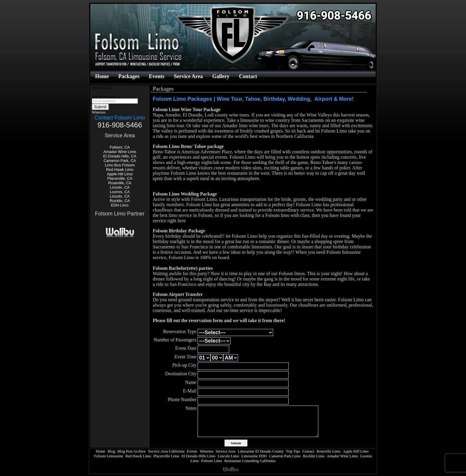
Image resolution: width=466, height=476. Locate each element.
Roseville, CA (120, 183)
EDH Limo (120, 205)
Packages (129, 76)
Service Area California (166, 451)
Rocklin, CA (120, 201)
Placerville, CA (120, 178)
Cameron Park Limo (285, 456)
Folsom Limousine (108, 456)
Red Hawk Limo (120, 170)
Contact (248, 76)
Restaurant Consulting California (250, 461)
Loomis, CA (120, 192)
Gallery (221, 76)
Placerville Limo (166, 456)
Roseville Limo (329, 451)
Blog (111, 451)
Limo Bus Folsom (120, 165)
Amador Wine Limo (120, 152)
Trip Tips (293, 451)
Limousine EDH (254, 456)
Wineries (99, 112)
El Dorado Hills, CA (120, 156)
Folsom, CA (120, 147)
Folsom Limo (212, 461)
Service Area (188, 76)
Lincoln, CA (120, 187)
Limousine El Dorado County (261, 451)
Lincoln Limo (229, 456)
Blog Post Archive (132, 451)
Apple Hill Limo (120, 174)
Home (102, 76)
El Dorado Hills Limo (199, 456)
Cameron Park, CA (120, 161)
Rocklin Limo (314, 456)
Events (157, 76)
